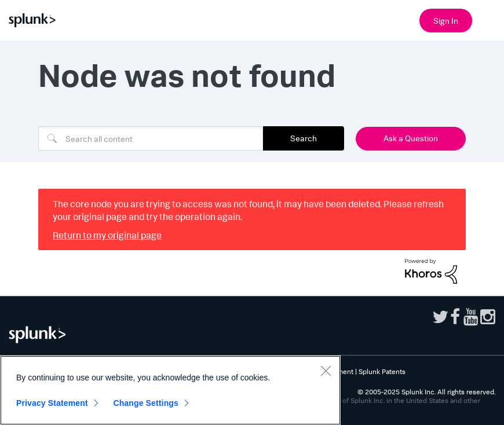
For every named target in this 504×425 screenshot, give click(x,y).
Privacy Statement (52, 403)
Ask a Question (411, 138)
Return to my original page (107, 235)
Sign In (446, 21)
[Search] (151, 138)
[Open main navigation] (488, 19)
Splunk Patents (382, 371)
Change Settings (146, 403)
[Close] (326, 371)
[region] (170, 390)
